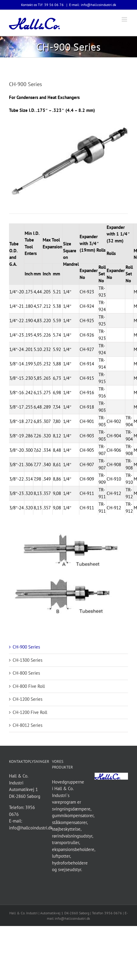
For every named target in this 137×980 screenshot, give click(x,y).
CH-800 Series (26, 673)
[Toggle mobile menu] (125, 19)
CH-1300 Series (27, 660)
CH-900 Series (26, 647)
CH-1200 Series (27, 699)
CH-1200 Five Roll (30, 712)
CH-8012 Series (27, 725)
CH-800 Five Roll (29, 686)
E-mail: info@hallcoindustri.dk (93, 5)
